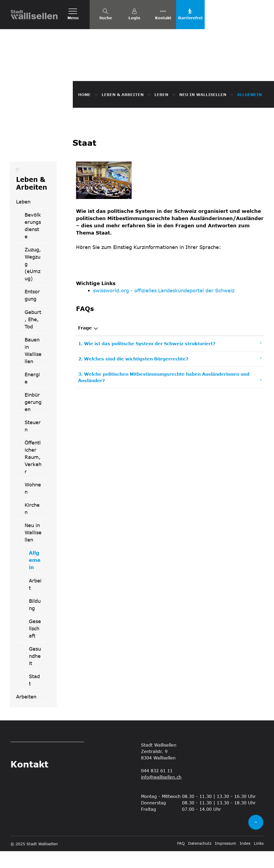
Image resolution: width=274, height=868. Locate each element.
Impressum (226, 860)
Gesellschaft (35, 645)
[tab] (170, 361)
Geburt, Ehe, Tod (33, 336)
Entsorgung (32, 312)
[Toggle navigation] (73, 15)
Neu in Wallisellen (33, 550)
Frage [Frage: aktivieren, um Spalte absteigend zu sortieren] (85, 345)
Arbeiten (26, 714)
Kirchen (32, 526)
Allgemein (39, 579)
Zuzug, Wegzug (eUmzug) (33, 281)
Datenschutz (200, 860)
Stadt (34, 697)
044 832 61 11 (157, 787)
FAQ (181, 860)
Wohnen (33, 505)
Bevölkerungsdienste (33, 243)
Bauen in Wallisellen (33, 367)
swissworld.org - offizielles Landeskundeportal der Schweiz (164, 308)
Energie (32, 395)
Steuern (33, 443)
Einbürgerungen (33, 419)
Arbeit (35, 601)
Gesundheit (35, 673)
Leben (23, 219)
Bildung (35, 621)
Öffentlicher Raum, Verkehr (33, 474)
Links (259, 860)
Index (245, 860)
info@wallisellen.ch (161, 794)
